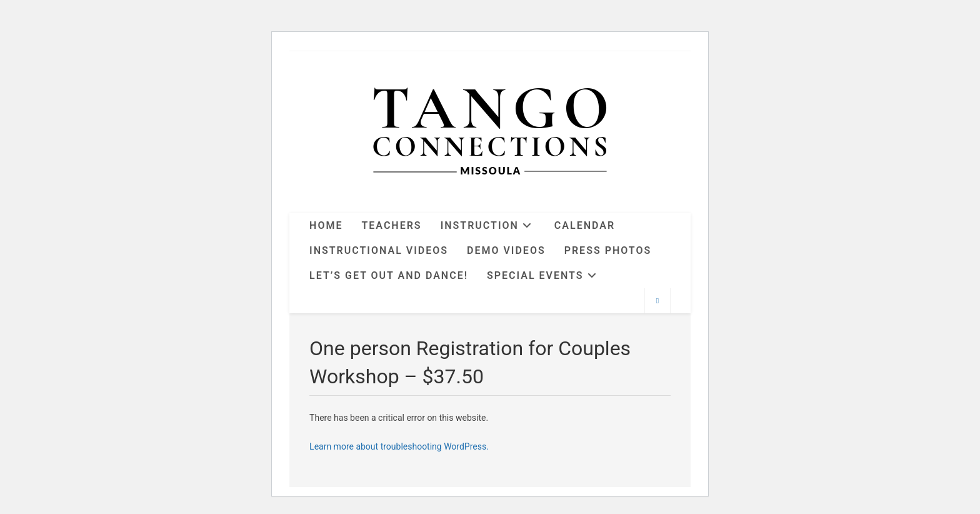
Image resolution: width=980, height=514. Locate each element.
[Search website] (657, 301)
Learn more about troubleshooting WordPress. (399, 446)
